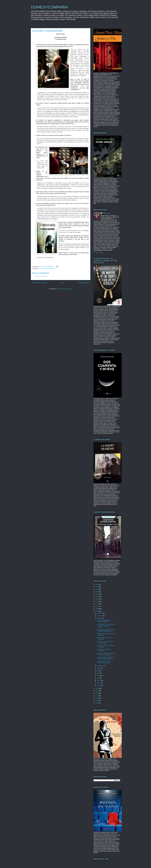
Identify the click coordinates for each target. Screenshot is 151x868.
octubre (99, 618)
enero (99, 685)
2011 (97, 696)
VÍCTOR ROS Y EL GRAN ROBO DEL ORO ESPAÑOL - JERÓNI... (106, 626)
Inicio (62, 283)
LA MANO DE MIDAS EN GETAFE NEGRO (104, 621)
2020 (97, 599)
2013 (97, 691)
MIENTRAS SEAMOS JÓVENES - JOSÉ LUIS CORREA (106, 654)
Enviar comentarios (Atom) (65, 289)
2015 (97, 611)
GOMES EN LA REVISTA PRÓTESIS (104, 650)
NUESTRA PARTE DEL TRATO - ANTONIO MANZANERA (106, 658)
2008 (97, 703)
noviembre (100, 616)
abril (98, 678)
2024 (97, 589)
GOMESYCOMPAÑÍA (49, 7)
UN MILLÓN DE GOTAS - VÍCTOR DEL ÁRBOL (104, 662)
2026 (97, 584)
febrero (99, 683)
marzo (99, 680)
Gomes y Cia (106, 213)
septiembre (100, 666)
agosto (99, 668)
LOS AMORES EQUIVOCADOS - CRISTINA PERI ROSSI (106, 630)
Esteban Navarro (50, 268)
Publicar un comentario (41, 276)
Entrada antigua (83, 283)
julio (98, 671)
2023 (97, 592)
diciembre (100, 613)
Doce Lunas (42, 268)
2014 (97, 688)
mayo (99, 676)
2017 (97, 606)
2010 (97, 698)
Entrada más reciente (39, 283)
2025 (97, 587)
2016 (97, 609)
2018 (97, 604)
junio (98, 673)
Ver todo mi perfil (98, 252)
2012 (97, 693)
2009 (97, 701)
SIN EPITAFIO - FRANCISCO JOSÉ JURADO (105, 642)
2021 (97, 597)
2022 (97, 594)
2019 (97, 601)
